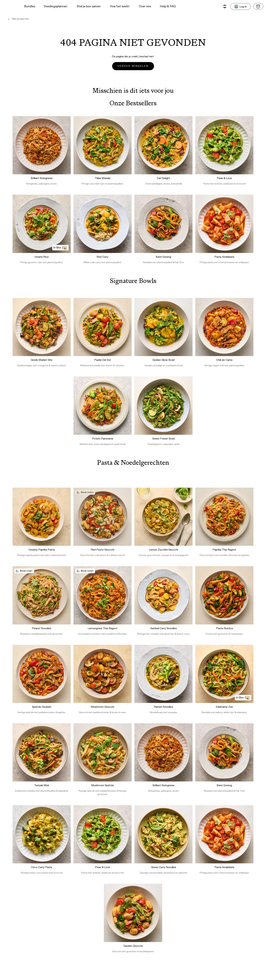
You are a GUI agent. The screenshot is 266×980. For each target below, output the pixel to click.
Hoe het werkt (120, 6)
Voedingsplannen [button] (56, 6)
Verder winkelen (133, 66)
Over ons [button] (145, 6)
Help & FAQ (168, 6)
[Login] (240, 7)
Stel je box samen (89, 6)
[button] (9, 6)
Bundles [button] (30, 6)
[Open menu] (258, 6)
